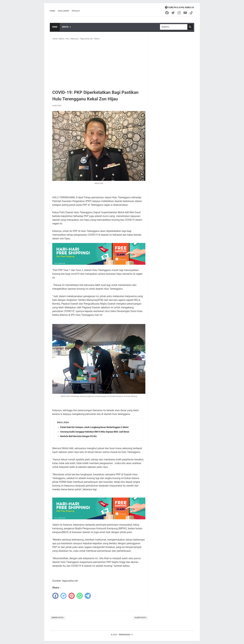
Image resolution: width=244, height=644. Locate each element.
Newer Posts (58, 618)
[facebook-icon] (167, 13)
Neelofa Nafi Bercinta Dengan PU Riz (78, 436)
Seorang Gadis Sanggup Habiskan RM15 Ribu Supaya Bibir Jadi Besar (95, 432)
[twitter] (63, 596)
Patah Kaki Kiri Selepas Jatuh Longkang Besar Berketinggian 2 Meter (94, 427)
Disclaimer (63, 11)
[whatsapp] (80, 596)
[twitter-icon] (173, 13)
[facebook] (55, 596)
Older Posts (140, 618)
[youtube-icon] (185, 13)
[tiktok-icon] (191, 13)
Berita (65, 27)
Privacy (76, 11)
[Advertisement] (99, 66)
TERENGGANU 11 (126, 635)
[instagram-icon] (179, 13)
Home (52, 11)
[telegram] (88, 596)
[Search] (174, 27)
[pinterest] (72, 596)
